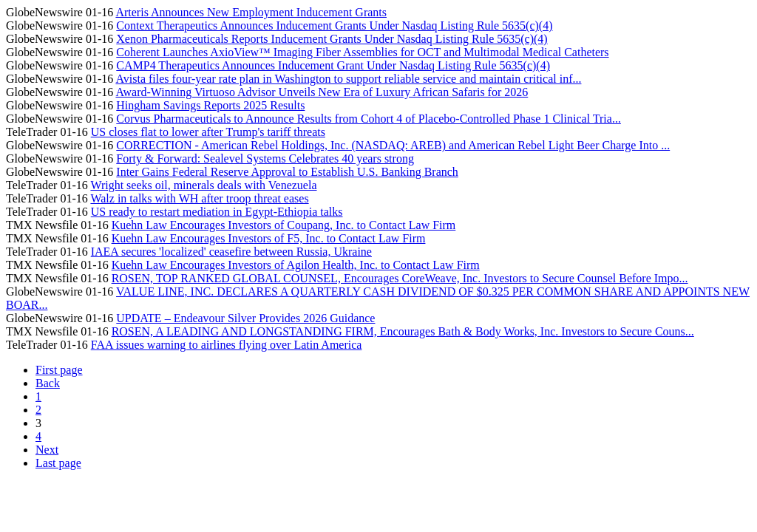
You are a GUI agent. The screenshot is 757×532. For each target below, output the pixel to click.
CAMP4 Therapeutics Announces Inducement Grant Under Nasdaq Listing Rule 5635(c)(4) (333, 65)
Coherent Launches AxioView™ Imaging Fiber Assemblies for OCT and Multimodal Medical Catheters (362, 52)
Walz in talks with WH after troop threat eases (199, 198)
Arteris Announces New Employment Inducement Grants (251, 12)
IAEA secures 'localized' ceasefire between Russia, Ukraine (231, 252)
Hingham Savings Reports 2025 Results (210, 105)
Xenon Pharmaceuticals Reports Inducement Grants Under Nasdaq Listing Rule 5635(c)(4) (332, 39)
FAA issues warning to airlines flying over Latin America (227, 345)
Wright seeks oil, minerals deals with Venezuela (203, 185)
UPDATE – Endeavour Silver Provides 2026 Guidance (245, 318)
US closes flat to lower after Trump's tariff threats (208, 132)
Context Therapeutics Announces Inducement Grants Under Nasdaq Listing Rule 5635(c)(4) (334, 25)
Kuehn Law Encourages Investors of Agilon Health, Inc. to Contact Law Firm (296, 265)
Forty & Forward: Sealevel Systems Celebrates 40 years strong (265, 158)
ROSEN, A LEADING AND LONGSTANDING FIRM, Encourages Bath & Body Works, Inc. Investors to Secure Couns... (403, 331)
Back (48, 383)
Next (47, 450)
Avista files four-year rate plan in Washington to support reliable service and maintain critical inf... (348, 79)
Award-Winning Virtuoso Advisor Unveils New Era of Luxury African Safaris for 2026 (322, 92)
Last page (58, 463)
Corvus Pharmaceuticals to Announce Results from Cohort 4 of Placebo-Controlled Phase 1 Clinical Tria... (369, 119)
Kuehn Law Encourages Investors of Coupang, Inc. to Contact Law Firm (284, 225)
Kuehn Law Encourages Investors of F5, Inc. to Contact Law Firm (269, 238)
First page (59, 370)
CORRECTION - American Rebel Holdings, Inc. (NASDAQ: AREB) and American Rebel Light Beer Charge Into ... (393, 145)
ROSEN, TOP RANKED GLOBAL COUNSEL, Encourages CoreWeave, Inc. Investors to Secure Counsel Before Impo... (400, 278)
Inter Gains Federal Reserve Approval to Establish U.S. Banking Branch (287, 172)
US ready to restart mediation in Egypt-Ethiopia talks (217, 212)
